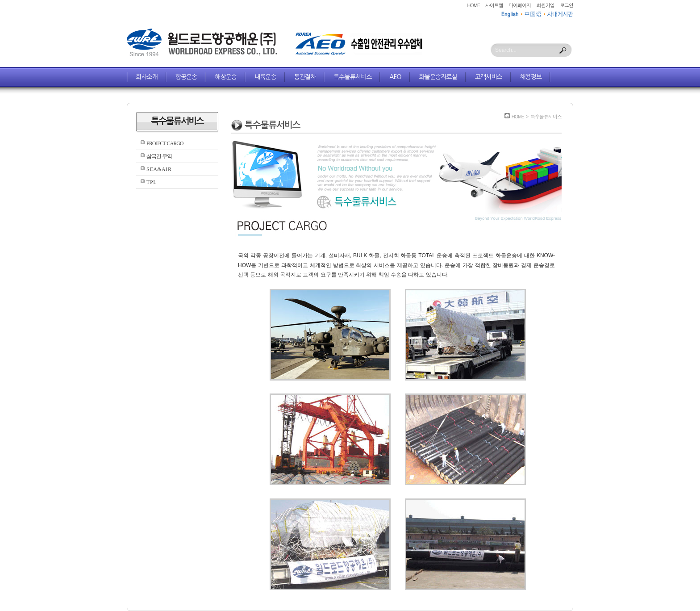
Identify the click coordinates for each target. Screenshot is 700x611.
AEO (395, 77)
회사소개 (147, 77)
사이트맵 (494, 5)
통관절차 (305, 77)
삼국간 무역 (159, 156)
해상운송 (226, 77)
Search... (506, 50)
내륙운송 (265, 77)
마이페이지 (520, 5)
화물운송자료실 (438, 77)
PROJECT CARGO (165, 143)
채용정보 (531, 77)
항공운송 (186, 77)
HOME (474, 5)
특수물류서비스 (352, 77)
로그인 (567, 5)
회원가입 (546, 5)
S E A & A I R (159, 169)
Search (563, 50)
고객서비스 (489, 77)
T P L (151, 182)
